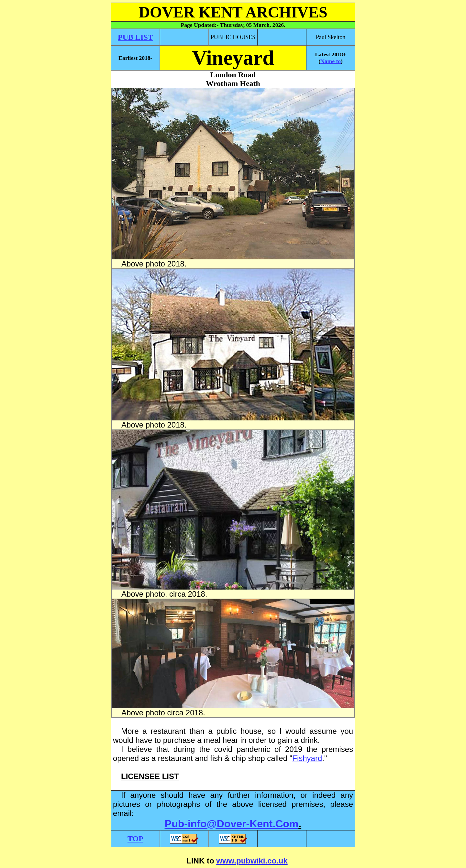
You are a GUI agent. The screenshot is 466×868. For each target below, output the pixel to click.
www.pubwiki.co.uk (252, 861)
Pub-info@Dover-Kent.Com (232, 824)
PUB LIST (135, 37)
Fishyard (307, 758)
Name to (331, 61)
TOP (135, 839)
